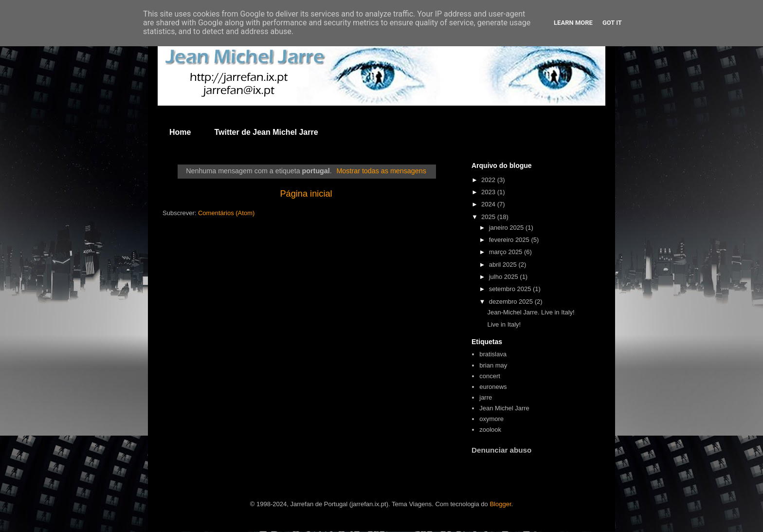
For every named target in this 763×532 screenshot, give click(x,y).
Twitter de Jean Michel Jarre (266, 132)
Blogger (500, 504)
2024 (489, 204)
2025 (489, 217)
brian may (493, 365)
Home (180, 132)
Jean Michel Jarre (504, 408)
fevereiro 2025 (510, 240)
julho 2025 (505, 277)
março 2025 (507, 252)
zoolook (490, 430)
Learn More (573, 23)
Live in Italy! (504, 324)
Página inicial (306, 194)
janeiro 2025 (507, 228)
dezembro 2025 (512, 302)
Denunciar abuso (501, 450)
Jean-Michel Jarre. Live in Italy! (531, 312)
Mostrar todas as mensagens (381, 171)
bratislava (493, 354)
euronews (493, 387)
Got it (612, 23)
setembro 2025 (511, 289)
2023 (489, 192)
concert (490, 376)
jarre (486, 397)
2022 (489, 180)
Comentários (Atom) (226, 213)
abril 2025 (504, 265)
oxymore (491, 419)
